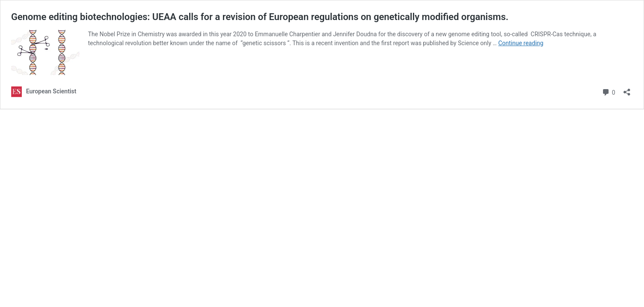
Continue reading (521, 43)
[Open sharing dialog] (627, 89)
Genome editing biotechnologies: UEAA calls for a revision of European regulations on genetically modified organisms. (260, 17)
